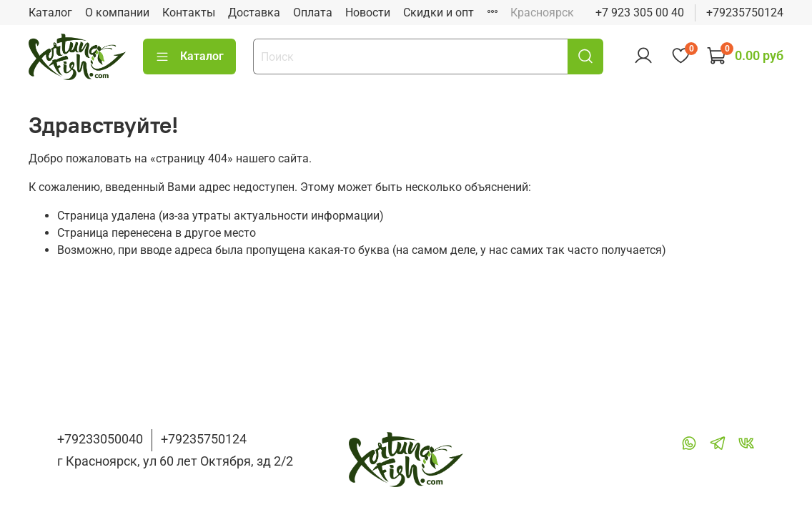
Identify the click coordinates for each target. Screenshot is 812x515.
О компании (117, 13)
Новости (368, 13)
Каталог (50, 13)
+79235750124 (745, 13)
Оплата (313, 13)
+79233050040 (100, 439)
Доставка (254, 13)
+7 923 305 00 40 (640, 13)
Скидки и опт (439, 13)
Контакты (189, 13)
